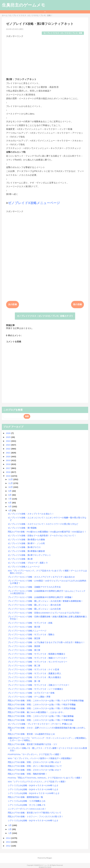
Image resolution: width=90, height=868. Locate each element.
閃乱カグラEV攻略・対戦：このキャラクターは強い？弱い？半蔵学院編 (41, 720)
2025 (9, 437)
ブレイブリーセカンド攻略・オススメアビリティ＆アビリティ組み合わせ (41, 577)
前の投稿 (77, 304)
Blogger (49, 858)
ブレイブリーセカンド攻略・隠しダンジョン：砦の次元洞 (34, 605)
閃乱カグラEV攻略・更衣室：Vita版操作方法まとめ (31, 734)
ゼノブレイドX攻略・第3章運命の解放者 (26, 551)
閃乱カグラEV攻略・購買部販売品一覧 (25, 797)
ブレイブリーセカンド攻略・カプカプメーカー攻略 (31, 693)
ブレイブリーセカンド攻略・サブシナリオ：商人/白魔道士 (35, 677)
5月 (10, 506)
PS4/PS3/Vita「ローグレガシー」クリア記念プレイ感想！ (35, 754)
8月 (10, 495)
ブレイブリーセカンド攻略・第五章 (24, 638)
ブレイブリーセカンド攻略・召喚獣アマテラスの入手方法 (34, 587)
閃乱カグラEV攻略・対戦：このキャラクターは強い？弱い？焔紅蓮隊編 (41, 716)
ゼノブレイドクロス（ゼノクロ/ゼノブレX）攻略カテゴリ (45, 316)
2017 (9, 468)
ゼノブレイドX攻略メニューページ (34, 203)
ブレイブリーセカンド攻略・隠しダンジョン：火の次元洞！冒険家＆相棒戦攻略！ (45, 601)
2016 (9, 472)
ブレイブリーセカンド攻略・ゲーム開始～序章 (29, 697)
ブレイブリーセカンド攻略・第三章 (24, 650)
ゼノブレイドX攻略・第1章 (20, 559)
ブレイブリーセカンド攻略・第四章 (24, 646)
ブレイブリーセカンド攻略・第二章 (24, 666)
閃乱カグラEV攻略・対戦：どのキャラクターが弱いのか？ (35, 762)
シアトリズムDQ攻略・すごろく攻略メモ (27, 805)
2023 (9, 445)
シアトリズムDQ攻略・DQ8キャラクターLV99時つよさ (33, 785)
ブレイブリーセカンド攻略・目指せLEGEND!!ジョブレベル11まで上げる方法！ (44, 613)
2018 (9, 464)
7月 (10, 499)
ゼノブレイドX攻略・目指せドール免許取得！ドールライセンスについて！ (42, 536)
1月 (10, 833)
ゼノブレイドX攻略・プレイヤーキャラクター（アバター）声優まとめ (40, 724)
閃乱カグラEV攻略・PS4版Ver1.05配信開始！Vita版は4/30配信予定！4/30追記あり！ (47, 532)
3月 (10, 825)
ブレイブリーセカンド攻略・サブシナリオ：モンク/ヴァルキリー (38, 662)
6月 (10, 503)
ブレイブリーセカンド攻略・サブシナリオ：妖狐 (30, 623)
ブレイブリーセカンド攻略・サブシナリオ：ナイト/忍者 (34, 669)
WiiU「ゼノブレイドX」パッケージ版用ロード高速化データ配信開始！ (40, 758)
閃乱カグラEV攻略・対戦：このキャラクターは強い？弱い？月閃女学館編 (42, 708)
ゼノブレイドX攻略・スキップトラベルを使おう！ (31, 514)
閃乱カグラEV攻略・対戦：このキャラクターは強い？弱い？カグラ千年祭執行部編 (46, 701)
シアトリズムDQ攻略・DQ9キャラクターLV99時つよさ (33, 789)
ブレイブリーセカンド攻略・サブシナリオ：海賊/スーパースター (38, 658)
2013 (9, 842)
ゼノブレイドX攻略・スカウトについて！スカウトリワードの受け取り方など (43, 524)
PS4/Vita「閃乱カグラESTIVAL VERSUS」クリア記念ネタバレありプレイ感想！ (45, 778)
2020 (9, 457)
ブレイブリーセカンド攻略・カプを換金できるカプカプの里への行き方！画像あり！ (46, 642)
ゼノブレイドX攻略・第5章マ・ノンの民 (26, 543)
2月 (10, 829)
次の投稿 (13, 304)
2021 (9, 453)
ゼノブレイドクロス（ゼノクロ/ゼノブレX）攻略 (63, 33)
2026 (9, 433)
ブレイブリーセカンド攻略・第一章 (24, 681)
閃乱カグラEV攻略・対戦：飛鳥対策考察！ (27, 774)
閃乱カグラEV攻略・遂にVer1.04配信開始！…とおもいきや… (36, 712)
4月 (10, 510)
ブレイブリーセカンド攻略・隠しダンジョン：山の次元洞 (34, 609)
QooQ (49, 867)
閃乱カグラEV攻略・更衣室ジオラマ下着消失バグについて (35, 813)
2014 (9, 838)
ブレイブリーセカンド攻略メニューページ (27, 631)
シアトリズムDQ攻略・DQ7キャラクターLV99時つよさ (33, 821)
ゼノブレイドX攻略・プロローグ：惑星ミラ (28, 563)
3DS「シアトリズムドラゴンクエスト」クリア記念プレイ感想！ (37, 782)
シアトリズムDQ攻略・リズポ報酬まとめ (27, 801)
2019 (9, 460)
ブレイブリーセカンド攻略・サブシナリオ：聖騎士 (31, 635)
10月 (11, 487)
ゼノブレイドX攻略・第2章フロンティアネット (29, 555)
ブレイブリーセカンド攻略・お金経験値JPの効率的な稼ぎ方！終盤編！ (41, 597)
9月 (10, 491)
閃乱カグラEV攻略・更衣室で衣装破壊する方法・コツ (33, 744)
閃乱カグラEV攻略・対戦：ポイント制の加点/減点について (35, 766)
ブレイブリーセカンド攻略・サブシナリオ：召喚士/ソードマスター (39, 685)
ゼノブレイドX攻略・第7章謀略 (22, 528)
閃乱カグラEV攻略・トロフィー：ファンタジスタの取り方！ (36, 817)
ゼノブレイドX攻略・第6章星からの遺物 (26, 540)
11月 (11, 483)
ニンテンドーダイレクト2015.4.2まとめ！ (27, 809)
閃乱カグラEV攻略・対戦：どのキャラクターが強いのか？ (35, 770)
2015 (9, 476)
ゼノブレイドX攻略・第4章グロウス (24, 547)
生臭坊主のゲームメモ (24, 5)
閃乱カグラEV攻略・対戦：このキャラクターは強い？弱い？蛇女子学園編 (42, 705)
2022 (9, 449)
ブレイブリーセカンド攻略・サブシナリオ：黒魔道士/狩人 (35, 673)
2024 (9, 441)
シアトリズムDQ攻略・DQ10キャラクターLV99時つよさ (34, 793)
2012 (9, 846)
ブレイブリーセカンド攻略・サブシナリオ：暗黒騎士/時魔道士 (37, 654)
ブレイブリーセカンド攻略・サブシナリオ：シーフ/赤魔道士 (36, 689)
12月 (11, 479)
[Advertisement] (45, 56)
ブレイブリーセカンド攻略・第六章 (24, 627)
